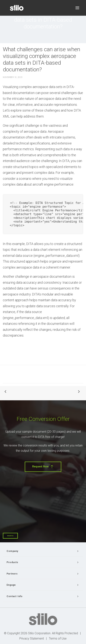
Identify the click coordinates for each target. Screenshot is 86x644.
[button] (77, 8)
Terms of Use (58, 638)
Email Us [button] (10, 536)
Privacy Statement (32, 638)
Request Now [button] (43, 467)
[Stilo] (17, 8)
